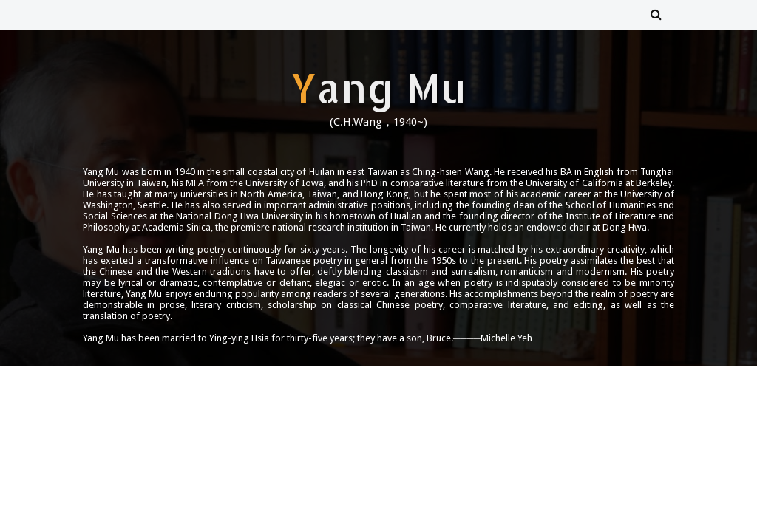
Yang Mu (378, 87)
